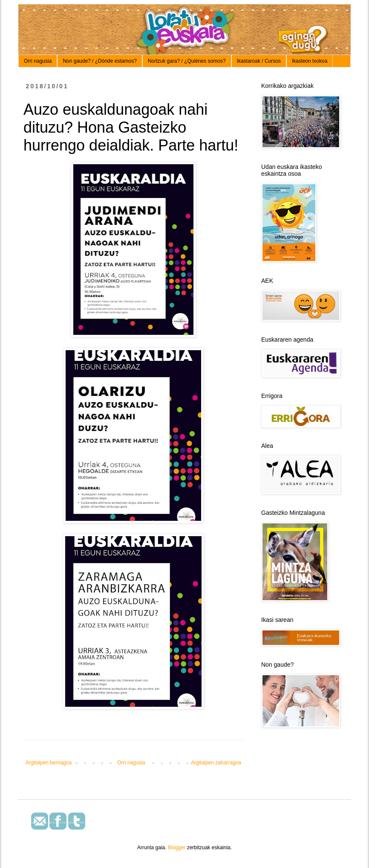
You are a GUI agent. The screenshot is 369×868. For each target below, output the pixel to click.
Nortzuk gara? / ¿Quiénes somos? (187, 61)
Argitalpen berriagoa (49, 763)
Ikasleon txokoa (310, 61)
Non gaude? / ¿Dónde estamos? (99, 61)
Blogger (177, 848)
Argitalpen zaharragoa (216, 763)
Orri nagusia (38, 61)
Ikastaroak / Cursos (259, 61)
